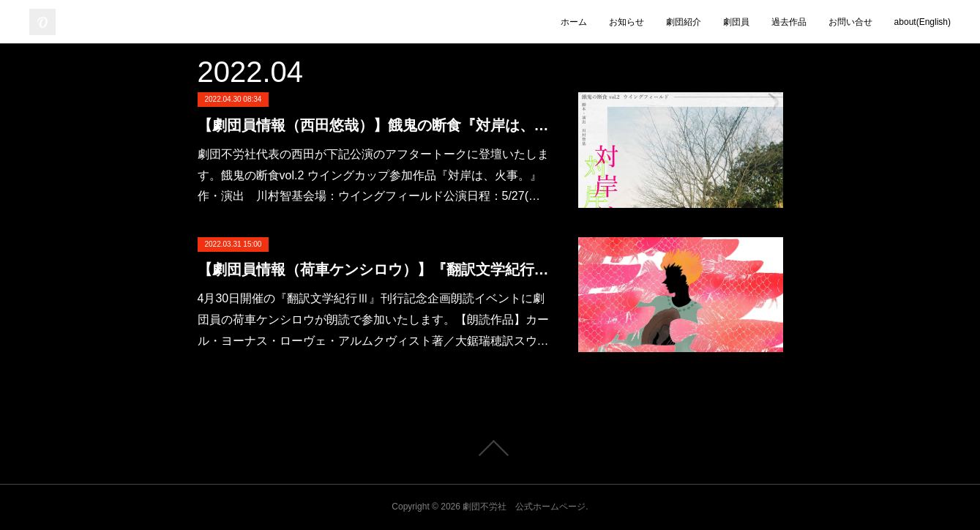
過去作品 (789, 22)
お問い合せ (850, 22)
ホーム (574, 22)
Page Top (490, 448)
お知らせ (626, 22)
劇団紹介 (684, 22)
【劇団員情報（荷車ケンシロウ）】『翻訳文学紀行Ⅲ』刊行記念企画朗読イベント (373, 269)
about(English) (923, 22)
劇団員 (736, 22)
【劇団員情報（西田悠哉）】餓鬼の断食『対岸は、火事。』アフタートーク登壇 (373, 125)
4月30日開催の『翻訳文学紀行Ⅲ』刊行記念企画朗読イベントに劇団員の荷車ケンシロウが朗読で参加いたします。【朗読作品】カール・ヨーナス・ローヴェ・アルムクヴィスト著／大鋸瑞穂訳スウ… (373, 320)
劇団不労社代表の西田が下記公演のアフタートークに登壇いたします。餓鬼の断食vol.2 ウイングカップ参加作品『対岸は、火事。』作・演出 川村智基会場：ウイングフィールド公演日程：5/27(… (373, 175)
